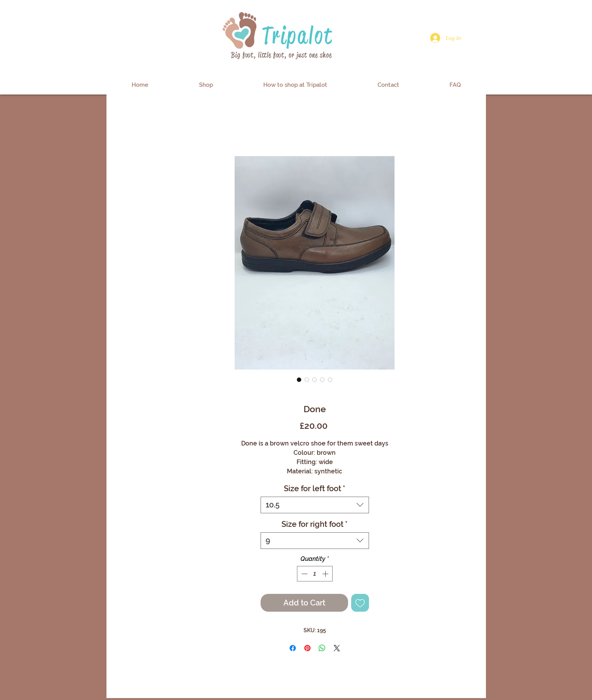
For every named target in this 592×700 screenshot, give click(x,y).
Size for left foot (315, 488)
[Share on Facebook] (293, 648)
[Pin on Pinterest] (307, 648)
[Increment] (326, 574)
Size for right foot (315, 524)
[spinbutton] (315, 574)
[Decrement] (304, 574)
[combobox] (315, 505)
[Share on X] (337, 648)
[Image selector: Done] (299, 380)
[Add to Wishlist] (360, 603)
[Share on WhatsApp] (322, 648)
